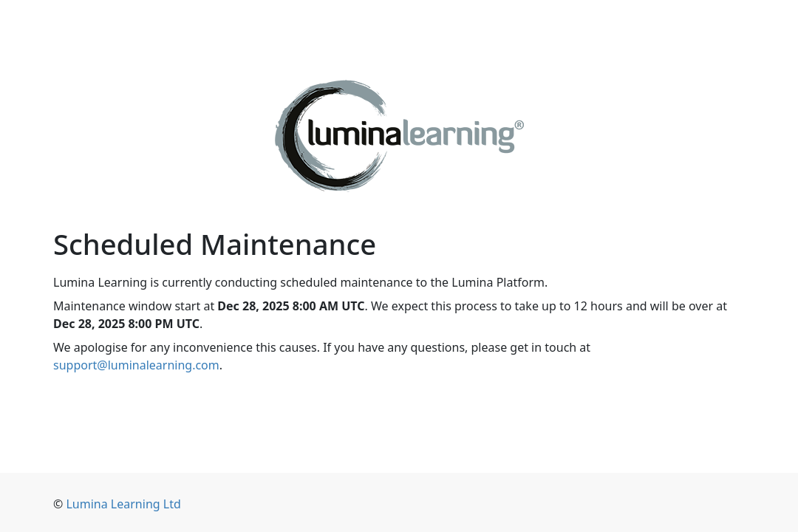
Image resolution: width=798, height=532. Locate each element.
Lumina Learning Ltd (123, 504)
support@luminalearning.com (136, 365)
